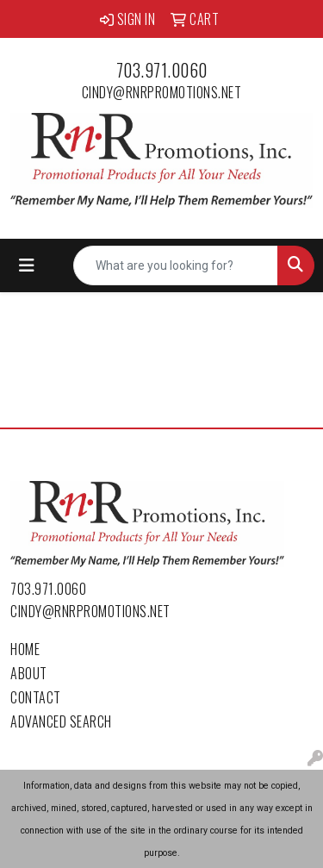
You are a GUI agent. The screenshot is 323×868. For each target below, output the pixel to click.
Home (25, 649)
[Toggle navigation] (27, 265)
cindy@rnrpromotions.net (162, 92)
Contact (36, 697)
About (29, 673)
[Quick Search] (176, 265)
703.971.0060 (162, 70)
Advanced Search (61, 721)
